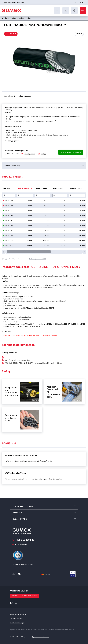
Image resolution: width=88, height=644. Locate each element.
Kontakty (20, 3)
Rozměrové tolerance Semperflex (17, 360)
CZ (74, 3)
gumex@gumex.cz (30, 154)
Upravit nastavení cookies (41, 637)
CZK (80, 3)
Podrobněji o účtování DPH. (38, 259)
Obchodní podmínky (16, 618)
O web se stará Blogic (17, 623)
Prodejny (43, 154)
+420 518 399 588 (10, 3)
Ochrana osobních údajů (18, 614)
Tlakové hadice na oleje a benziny (18, 18)
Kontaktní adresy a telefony (23, 564)
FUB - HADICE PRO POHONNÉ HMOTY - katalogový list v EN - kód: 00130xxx (33, 363)
